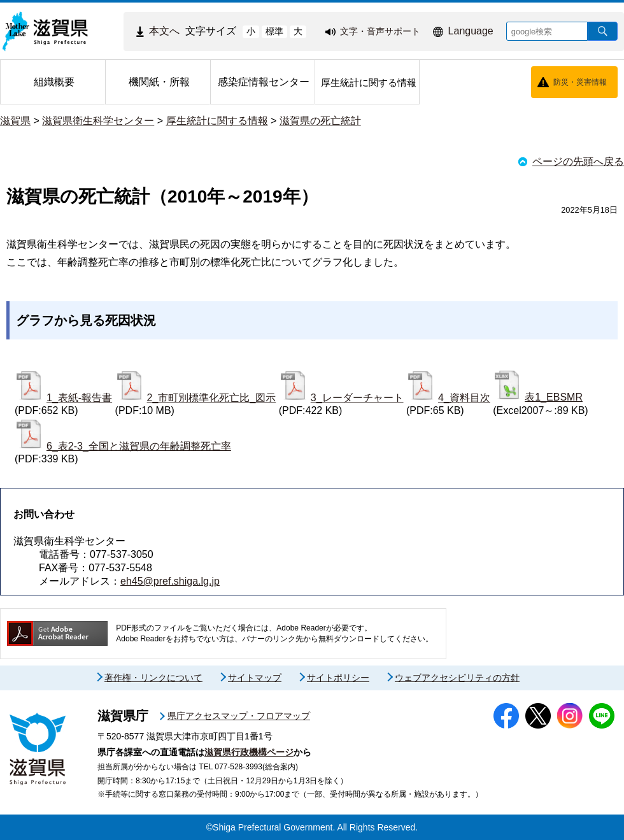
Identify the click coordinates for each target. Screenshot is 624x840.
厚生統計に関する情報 (217, 121)
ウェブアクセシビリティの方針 (457, 678)
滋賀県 (15, 121)
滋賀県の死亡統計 (320, 121)
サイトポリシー (338, 678)
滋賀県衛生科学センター (98, 121)
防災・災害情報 (580, 82)
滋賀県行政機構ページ (249, 752)
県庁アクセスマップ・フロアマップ (239, 716)
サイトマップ (255, 678)
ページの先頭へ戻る (578, 161)
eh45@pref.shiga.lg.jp (170, 581)
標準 (274, 31)
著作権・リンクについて (153, 678)
